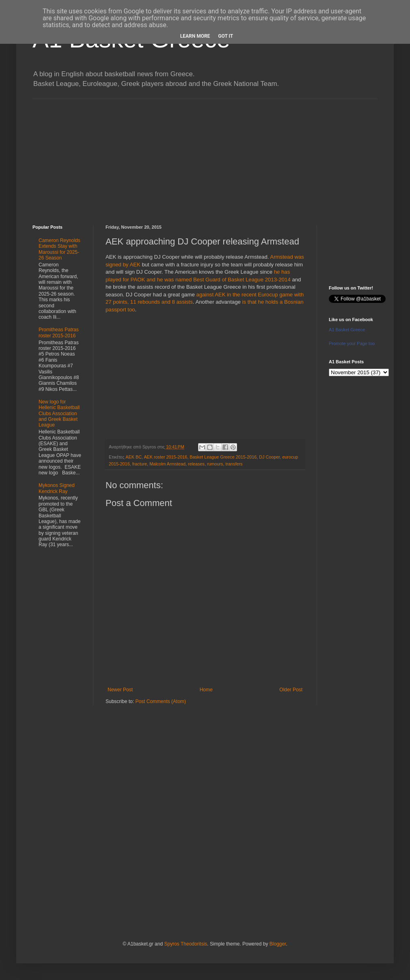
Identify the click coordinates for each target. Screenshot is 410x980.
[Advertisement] (205, 156)
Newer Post (120, 690)
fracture (140, 464)
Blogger (278, 944)
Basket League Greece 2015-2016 (223, 457)
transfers (234, 464)
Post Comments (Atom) (161, 701)
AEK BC (134, 457)
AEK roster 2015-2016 (165, 457)
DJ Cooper (269, 457)
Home (206, 690)
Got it (226, 36)
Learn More (195, 36)
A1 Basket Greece (347, 330)
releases (196, 464)
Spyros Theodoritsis (186, 944)
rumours (215, 464)
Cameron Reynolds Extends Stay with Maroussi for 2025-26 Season (59, 249)
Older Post (291, 690)
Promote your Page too (352, 343)
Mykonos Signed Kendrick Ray (57, 488)
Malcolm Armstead (167, 464)
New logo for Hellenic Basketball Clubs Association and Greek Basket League (59, 414)
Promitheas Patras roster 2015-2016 (59, 332)
